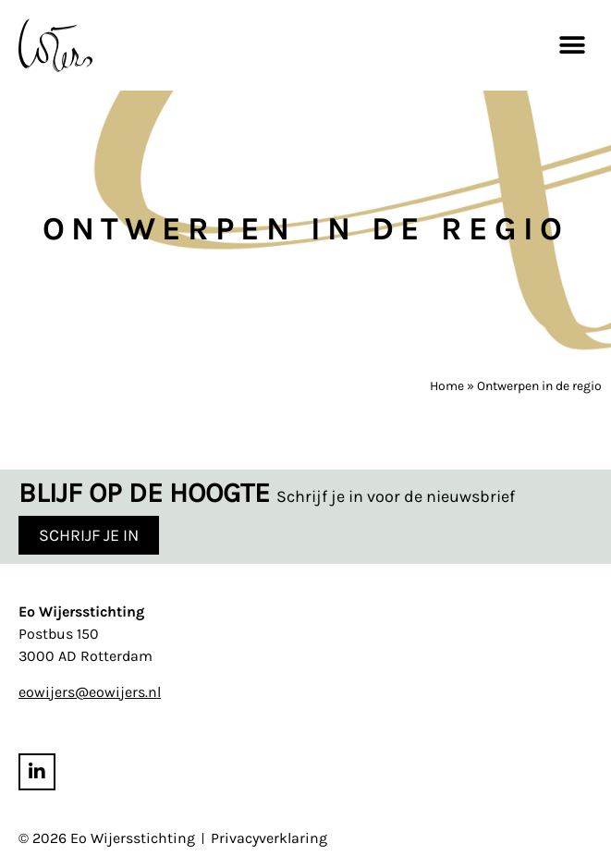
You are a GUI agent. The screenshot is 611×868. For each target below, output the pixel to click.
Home (447, 386)
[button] (572, 45)
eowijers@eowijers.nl (90, 692)
